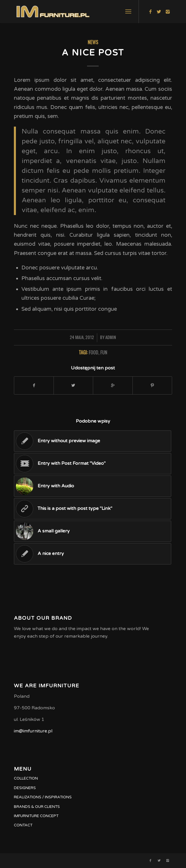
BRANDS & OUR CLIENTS (37, 807)
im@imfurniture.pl (33, 731)
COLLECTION (26, 778)
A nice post (93, 53)
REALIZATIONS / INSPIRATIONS (43, 797)
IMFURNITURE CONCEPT (36, 816)
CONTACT (23, 825)
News (93, 42)
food (94, 352)
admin (111, 337)
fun (104, 352)
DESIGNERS (25, 788)
